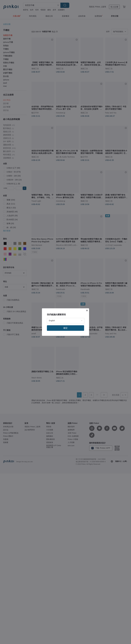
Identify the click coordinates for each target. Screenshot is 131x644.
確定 (65, 328)
